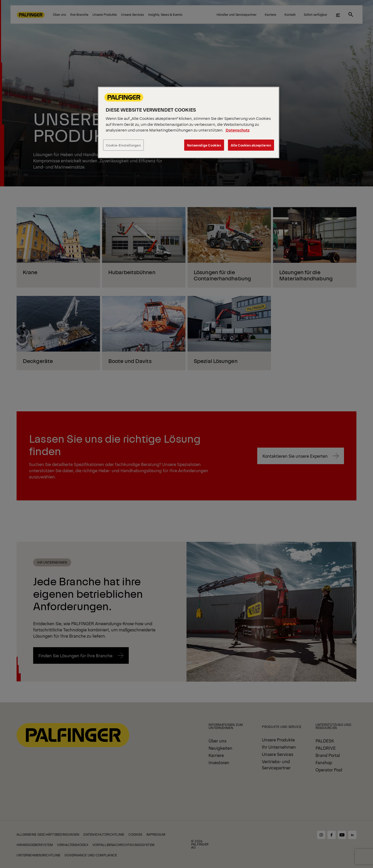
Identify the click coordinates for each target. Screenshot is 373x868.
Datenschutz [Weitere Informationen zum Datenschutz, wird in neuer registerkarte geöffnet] (238, 130)
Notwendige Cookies (204, 145)
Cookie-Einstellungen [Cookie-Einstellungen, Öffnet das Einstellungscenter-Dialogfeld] (123, 145)
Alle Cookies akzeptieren (251, 145)
